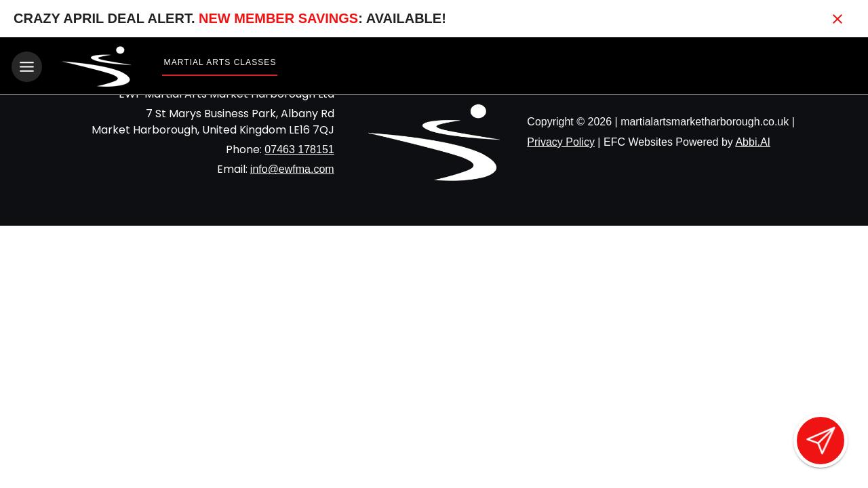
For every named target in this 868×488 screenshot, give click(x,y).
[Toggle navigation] (27, 67)
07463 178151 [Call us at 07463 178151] (299, 149)
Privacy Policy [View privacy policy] (561, 141)
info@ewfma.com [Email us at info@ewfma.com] (292, 168)
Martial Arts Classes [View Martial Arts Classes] (220, 62)
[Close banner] (837, 19)
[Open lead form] (821, 441)
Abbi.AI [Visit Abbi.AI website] (753, 141)
